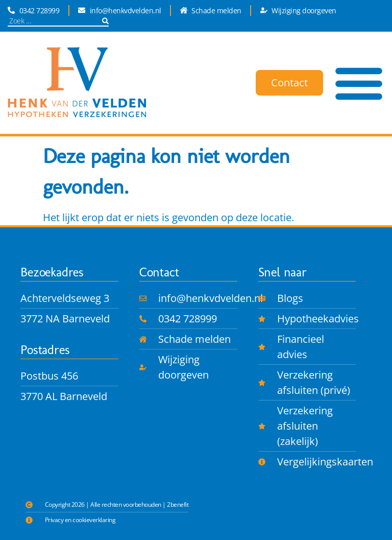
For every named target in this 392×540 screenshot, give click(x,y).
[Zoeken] (105, 21)
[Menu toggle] (359, 83)
